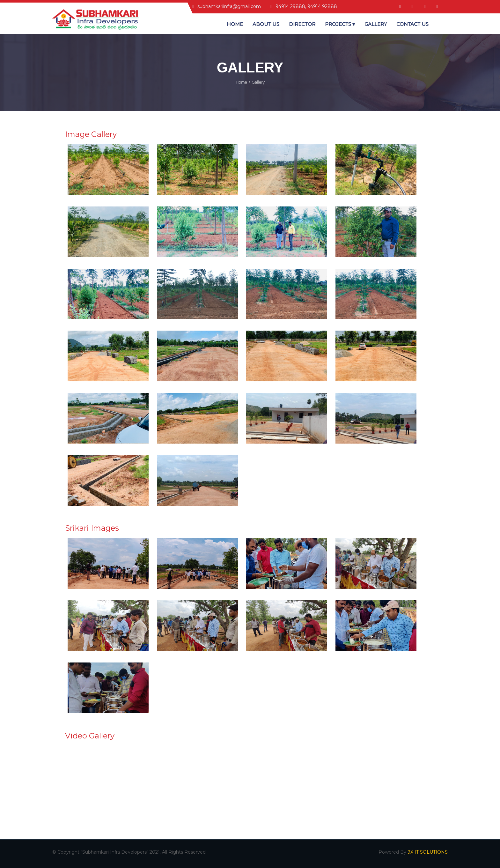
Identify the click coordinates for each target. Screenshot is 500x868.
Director (302, 24)
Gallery (376, 24)
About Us (266, 24)
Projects (340, 24)
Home (235, 24)
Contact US (412, 24)
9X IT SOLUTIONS (428, 852)
